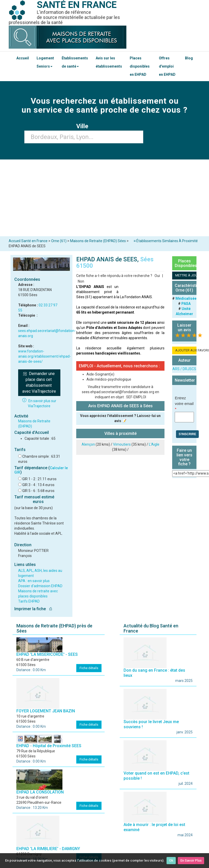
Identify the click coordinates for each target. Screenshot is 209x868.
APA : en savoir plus (34, 581)
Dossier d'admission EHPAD (40, 586)
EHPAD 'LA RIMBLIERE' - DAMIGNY (48, 849)
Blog (189, 58)
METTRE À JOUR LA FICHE (186, 275)
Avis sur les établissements (109, 62)
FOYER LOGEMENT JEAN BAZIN (46, 711)
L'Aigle (154, 444)
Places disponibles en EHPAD (140, 66)
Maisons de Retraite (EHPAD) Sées (98, 241)
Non (81, 281)
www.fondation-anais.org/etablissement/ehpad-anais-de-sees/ (45, 356)
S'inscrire (187, 434)
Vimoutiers (122, 444)
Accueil (23, 58)
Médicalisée (186, 298)
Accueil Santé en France (28, 241)
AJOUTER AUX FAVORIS (186, 350)
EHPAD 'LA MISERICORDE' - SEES (47, 654)
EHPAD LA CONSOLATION (40, 792)
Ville (84, 126)
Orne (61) (59, 241)
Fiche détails (89, 668)
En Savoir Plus (191, 860)
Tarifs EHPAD (29, 601)
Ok (171, 860)
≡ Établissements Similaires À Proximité (166, 241)
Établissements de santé (75, 62)
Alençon (88, 444)
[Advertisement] (105, 198)
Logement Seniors (45, 62)
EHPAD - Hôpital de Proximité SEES (49, 746)
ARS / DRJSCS (184, 369)
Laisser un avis (184, 328)
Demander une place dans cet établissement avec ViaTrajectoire (39, 382)
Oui (157, 276)
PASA (186, 304)
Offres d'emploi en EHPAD (167, 66)
